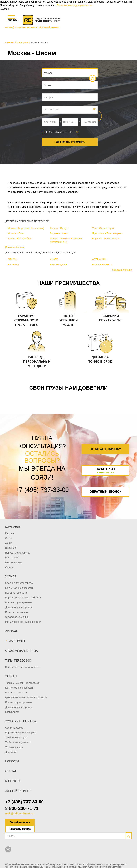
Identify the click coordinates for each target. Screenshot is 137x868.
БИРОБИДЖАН (59, 265)
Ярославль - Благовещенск (107, 233)
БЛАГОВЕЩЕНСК (102, 265)
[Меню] (11, 17)
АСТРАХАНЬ (99, 259)
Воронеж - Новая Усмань (106, 239)
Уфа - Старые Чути (103, 228)
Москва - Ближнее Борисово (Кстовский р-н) (66, 240)
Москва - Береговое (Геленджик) (26, 228)
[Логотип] (41, 20)
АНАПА (54, 259)
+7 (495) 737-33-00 (16, 27)
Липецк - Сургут (59, 228)
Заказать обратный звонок (43, 27)
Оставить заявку (105, 449)
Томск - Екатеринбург (20, 239)
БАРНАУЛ (13, 265)
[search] (129, 836)
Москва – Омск (16, 233)
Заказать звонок (20, 829)
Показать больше (15, 247)
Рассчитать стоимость (70, 142)
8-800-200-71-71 (22, 808)
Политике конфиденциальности (75, 5)
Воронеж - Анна (59, 233)
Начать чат (105, 471)
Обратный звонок (106, 492)
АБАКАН (13, 259)
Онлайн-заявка (20, 822)
